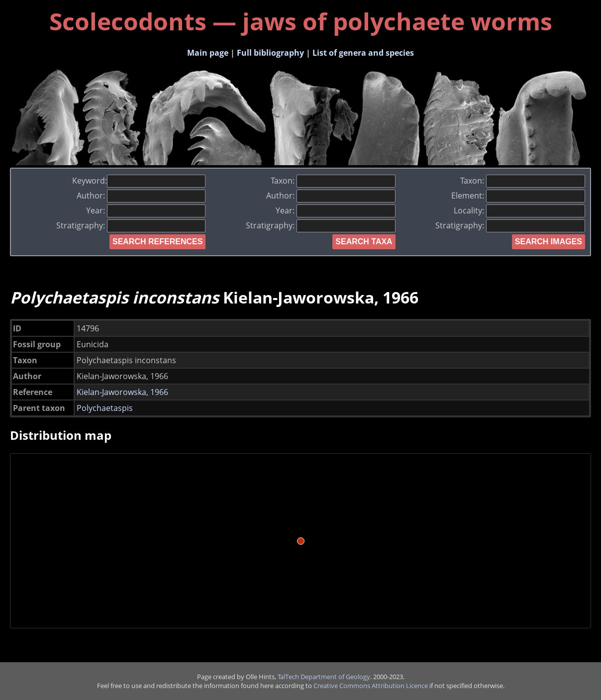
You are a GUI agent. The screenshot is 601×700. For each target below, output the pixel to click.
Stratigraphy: (131, 225)
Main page (208, 53)
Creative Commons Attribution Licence (371, 686)
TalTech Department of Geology (324, 677)
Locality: (519, 210)
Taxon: (333, 181)
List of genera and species (363, 53)
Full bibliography (270, 53)
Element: (518, 196)
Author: (141, 196)
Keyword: (139, 181)
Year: (146, 210)
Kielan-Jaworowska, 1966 (122, 392)
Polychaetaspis (105, 408)
